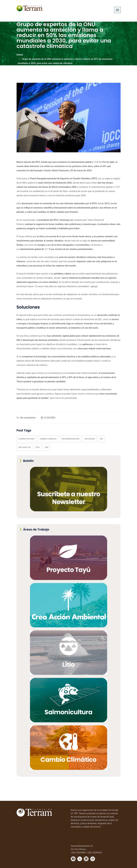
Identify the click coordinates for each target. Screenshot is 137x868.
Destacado (90, 439)
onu (47, 447)
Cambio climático (48, 439)
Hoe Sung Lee (24, 447)
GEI (101, 439)
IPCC (38, 447)
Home (20, 55)
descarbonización (70, 439)
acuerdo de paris (27, 439)
